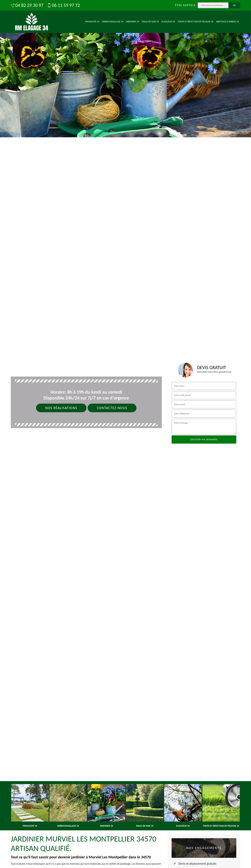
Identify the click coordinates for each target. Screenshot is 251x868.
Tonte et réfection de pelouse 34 (196, 22)
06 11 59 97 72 (64, 5)
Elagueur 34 (168, 22)
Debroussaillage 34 (113, 22)
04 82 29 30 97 (27, 5)
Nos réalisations (61, 408)
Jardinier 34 (133, 22)
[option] (125, 69)
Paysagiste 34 (92, 22)
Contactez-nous (112, 408)
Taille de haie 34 (150, 22)
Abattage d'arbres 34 (227, 22)
